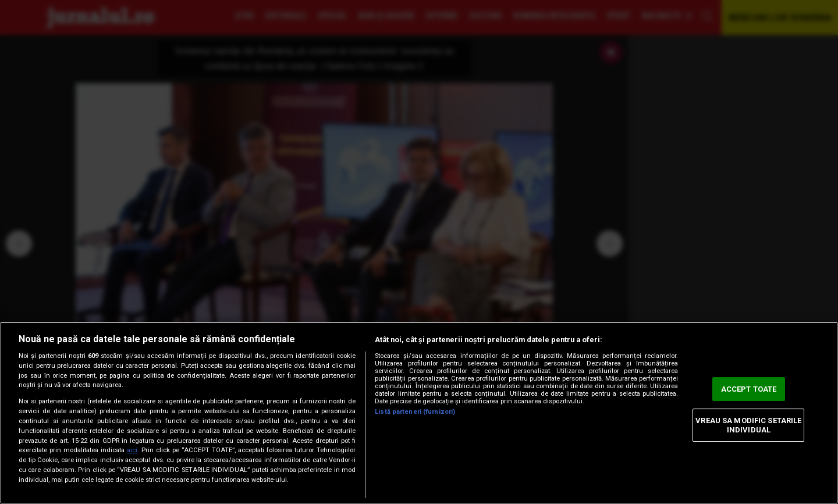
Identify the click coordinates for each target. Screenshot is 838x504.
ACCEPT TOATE (749, 389)
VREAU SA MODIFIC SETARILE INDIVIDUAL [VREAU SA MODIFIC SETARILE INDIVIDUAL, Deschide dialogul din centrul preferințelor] (748, 425)
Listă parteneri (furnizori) (415, 412)
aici (132, 450)
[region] (419, 413)
